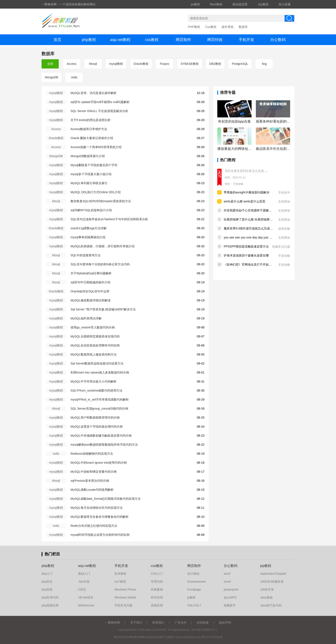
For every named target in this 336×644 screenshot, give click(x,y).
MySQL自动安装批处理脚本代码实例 (95, 345)
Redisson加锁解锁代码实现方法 (92, 454)
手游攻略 (238, 184)
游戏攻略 (284, 229)
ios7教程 (120, 582)
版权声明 (225, 623)
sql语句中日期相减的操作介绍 (90, 282)
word (227, 574)
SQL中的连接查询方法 (85, 255)
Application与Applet (273, 574)
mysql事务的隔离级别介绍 (88, 237)
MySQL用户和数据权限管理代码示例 (95, 418)
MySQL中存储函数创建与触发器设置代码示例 (101, 436)
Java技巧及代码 (271, 605)
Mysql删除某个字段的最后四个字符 (94, 165)
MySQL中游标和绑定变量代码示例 (94, 472)
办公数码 (278, 40)
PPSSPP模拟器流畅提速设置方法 (246, 246)
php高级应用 (50, 605)
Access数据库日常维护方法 (89, 129)
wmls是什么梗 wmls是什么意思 (244, 201)
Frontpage (194, 589)
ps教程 (195, 4)
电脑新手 (230, 605)
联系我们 (158, 623)
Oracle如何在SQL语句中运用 (90, 291)
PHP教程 (194, 27)
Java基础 (266, 597)
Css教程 (211, 27)
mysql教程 (116, 64)
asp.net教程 (120, 40)
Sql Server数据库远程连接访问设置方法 (97, 363)
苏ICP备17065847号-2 (204, 630)
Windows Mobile (125, 597)
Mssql (93, 64)
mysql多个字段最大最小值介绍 (91, 174)
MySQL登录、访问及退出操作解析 (94, 93)
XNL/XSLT (194, 605)
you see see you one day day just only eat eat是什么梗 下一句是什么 (270, 237)
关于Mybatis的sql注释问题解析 (91, 273)
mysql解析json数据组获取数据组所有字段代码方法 (104, 445)
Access (71, 64)
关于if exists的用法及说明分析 (91, 120)
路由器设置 (240, 4)
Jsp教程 (263, 4)
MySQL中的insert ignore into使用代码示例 (99, 463)
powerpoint (231, 589)
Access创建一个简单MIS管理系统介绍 (96, 147)
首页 (57, 40)
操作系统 (228, 27)
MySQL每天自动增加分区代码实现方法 (97, 508)
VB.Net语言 (86, 597)
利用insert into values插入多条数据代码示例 (100, 372)
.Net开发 (84, 582)
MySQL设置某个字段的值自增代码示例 (97, 427)
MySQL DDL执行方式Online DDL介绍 (96, 192)
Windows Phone (125, 589)
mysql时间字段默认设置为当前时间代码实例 (100, 535)
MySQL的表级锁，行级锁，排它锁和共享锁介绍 (103, 246)
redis (74, 77)
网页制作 (183, 40)
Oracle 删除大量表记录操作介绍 (92, 138)
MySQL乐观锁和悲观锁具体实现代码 (95, 336)
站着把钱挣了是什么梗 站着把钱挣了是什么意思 (256, 219)
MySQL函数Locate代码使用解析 (92, 490)
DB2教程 (215, 64)
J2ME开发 (267, 589)
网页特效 (215, 40)
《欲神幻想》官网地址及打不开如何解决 (251, 264)
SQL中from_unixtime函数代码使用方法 (96, 390)
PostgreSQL (240, 64)
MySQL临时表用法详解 (86, 318)
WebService (86, 605)
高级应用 (157, 605)
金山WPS (230, 597)
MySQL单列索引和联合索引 (89, 183)
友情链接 (203, 623)
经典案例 (157, 589)
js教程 (191, 597)
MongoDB (51, 77)
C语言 (82, 589)
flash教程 (216, 4)
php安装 (47, 589)
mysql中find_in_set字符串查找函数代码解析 (100, 399)
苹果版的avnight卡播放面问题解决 (247, 192)
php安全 (47, 582)
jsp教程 (266, 566)
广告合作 (181, 623)
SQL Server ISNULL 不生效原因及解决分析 (99, 111)
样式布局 (157, 597)
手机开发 (246, 40)
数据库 (243, 27)
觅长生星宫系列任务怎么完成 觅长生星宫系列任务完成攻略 (264, 171)
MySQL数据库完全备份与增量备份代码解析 (100, 517)
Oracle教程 (141, 64)
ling (264, 64)
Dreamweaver (197, 582)
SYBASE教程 (190, 64)
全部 (50, 64)
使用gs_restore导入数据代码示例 (93, 327)
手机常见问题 (123, 605)
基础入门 (84, 574)
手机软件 (284, 193)
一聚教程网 (112, 623)
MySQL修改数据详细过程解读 (91, 300)
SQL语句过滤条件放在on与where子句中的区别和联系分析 (109, 219)
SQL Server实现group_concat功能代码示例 (99, 409)
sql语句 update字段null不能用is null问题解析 (100, 102)
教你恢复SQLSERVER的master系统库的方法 (101, 201)
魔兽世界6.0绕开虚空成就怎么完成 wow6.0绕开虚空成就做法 (264, 228)
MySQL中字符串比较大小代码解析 (94, 381)
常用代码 (157, 582)
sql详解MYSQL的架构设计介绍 (91, 210)
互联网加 (284, 202)
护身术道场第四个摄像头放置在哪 (246, 255)
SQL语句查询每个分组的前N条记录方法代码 (100, 264)
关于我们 (136, 623)
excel (227, 582)
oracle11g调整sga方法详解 (88, 228)
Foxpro (165, 64)
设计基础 (193, 574)
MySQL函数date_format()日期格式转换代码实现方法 (106, 499)
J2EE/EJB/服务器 (272, 582)
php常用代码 (50, 597)
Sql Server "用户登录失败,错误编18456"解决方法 (103, 309)
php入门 (47, 574)
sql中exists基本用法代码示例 (90, 481)
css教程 (152, 40)
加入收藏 (285, 4)
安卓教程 (120, 574)
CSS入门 (157, 574)
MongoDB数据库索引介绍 (88, 156)
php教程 (89, 40)
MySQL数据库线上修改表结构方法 (94, 354)
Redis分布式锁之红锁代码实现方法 (94, 526)
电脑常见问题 (281, 247)
